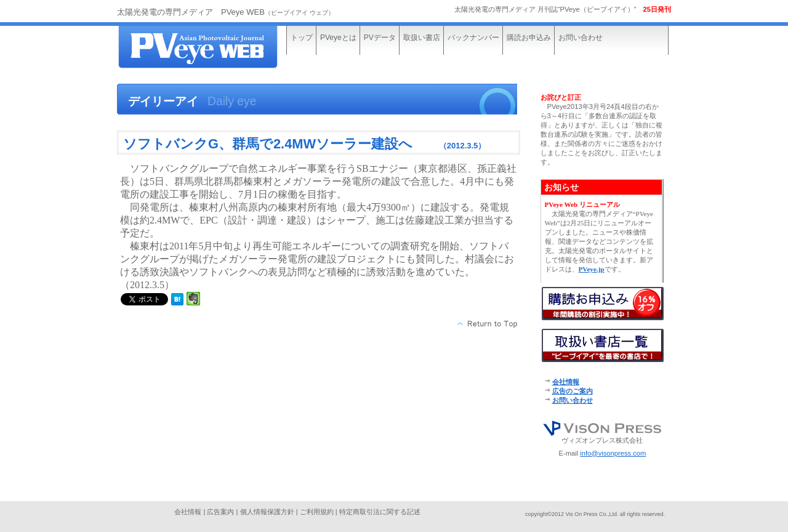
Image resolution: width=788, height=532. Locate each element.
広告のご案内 (573, 391)
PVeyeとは (338, 38)
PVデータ (380, 38)
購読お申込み (529, 38)
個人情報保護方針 (267, 512)
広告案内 (220, 512)
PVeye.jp (592, 269)
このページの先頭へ (488, 324)
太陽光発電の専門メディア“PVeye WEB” (209, 48)
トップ (302, 38)
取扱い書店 (422, 38)
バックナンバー (473, 38)
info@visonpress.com (613, 453)
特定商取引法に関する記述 (380, 512)
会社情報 (566, 382)
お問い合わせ (581, 38)
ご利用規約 (317, 512)
